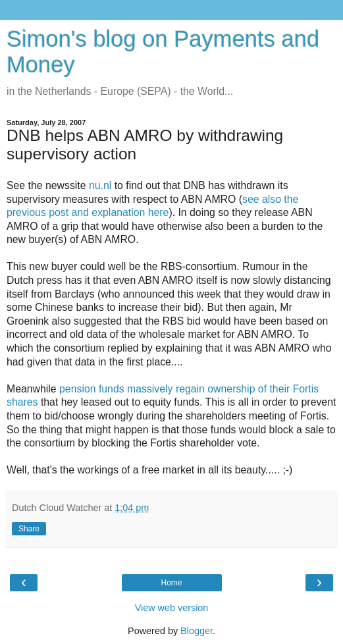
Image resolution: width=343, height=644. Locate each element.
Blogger (197, 631)
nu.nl (100, 185)
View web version (172, 608)
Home (171, 583)
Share (29, 529)
